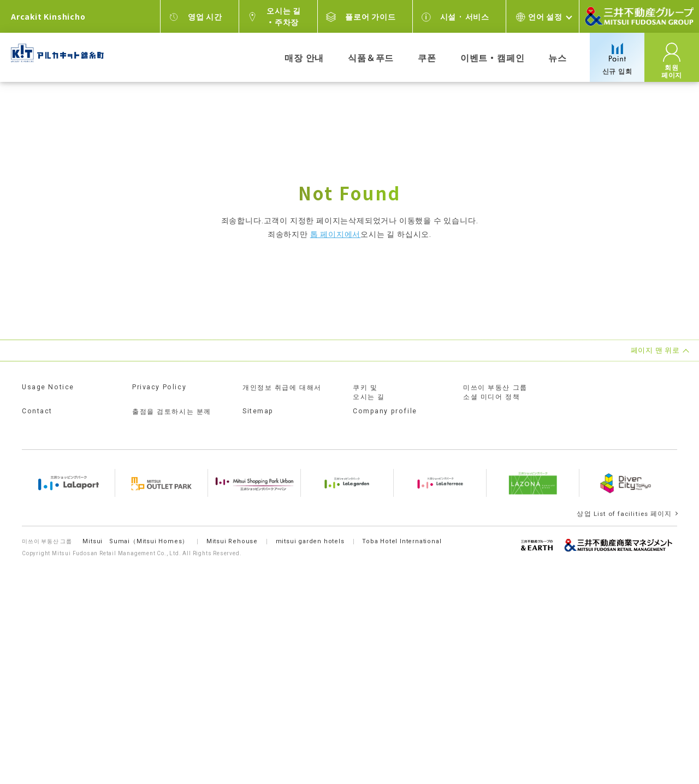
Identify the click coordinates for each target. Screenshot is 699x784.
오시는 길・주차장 (284, 16)
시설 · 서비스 (465, 16)
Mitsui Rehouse (233, 534)
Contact (38, 411)
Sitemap (259, 411)
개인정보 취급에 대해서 (283, 388)
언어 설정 (545, 16)
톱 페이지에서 (336, 234)
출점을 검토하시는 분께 (173, 412)
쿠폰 (427, 57)
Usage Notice (49, 387)
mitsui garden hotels (312, 534)
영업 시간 (205, 16)
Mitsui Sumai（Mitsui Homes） (136, 534)
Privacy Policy (161, 387)
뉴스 (558, 57)
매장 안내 (304, 57)
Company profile (385, 411)
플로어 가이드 (371, 16)
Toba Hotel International (404, 534)
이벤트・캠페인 (493, 57)
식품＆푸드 (371, 57)
